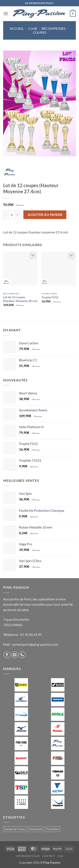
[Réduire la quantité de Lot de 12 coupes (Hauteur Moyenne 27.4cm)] (6, 215)
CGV (61, 856)
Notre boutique (28, 856)
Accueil (17, 28)
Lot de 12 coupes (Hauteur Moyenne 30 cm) (20, 299)
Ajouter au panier (45, 215)
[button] (6, 14)
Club (33, 28)
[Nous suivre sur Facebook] (7, 655)
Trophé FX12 (50, 297)
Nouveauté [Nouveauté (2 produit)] (36, 829)
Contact (49, 856)
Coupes (39, 32)
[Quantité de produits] (12, 215)
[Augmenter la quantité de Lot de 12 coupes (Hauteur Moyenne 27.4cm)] (17, 215)
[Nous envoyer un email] (15, 655)
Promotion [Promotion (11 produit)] (52, 829)
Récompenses (54, 28)
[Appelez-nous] (22, 655)
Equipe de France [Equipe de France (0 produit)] (15, 829)
